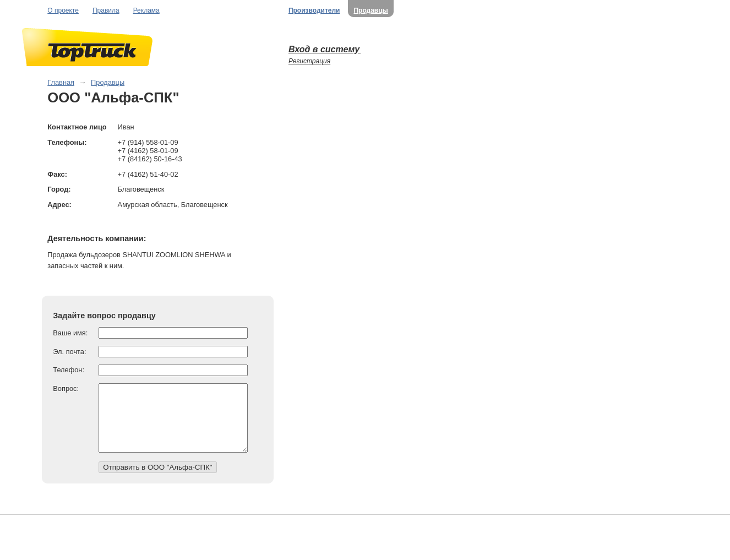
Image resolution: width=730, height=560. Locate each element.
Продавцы (371, 10)
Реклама (146, 10)
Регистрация (309, 61)
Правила (106, 10)
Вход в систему (325, 49)
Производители (314, 10)
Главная (61, 82)
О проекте (63, 10)
